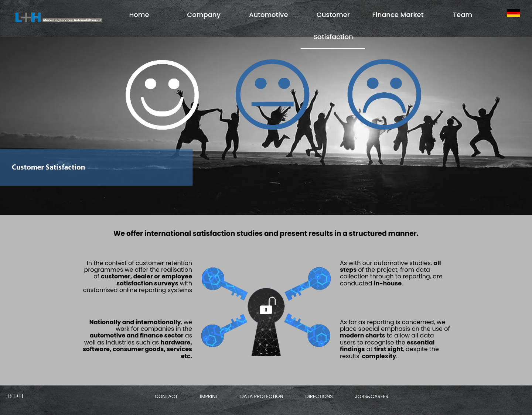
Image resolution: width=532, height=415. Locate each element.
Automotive (269, 15)
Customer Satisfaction (333, 26)
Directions (319, 396)
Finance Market (398, 15)
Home (139, 15)
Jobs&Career (372, 396)
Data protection (262, 396)
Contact (166, 396)
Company (204, 15)
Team (463, 15)
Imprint (209, 396)
